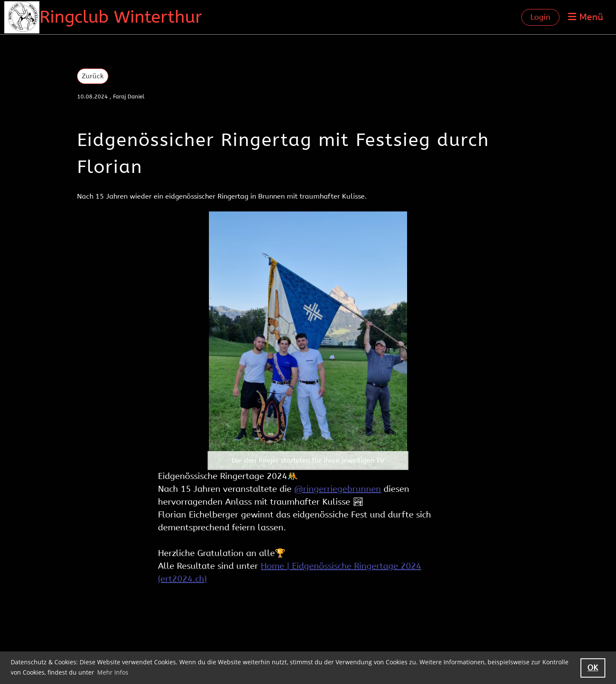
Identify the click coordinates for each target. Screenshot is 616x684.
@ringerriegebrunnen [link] (338, 489)
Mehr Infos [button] (113, 672)
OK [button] (593, 668)
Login (540, 17)
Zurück (93, 76)
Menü (586, 17)
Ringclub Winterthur (121, 17)
